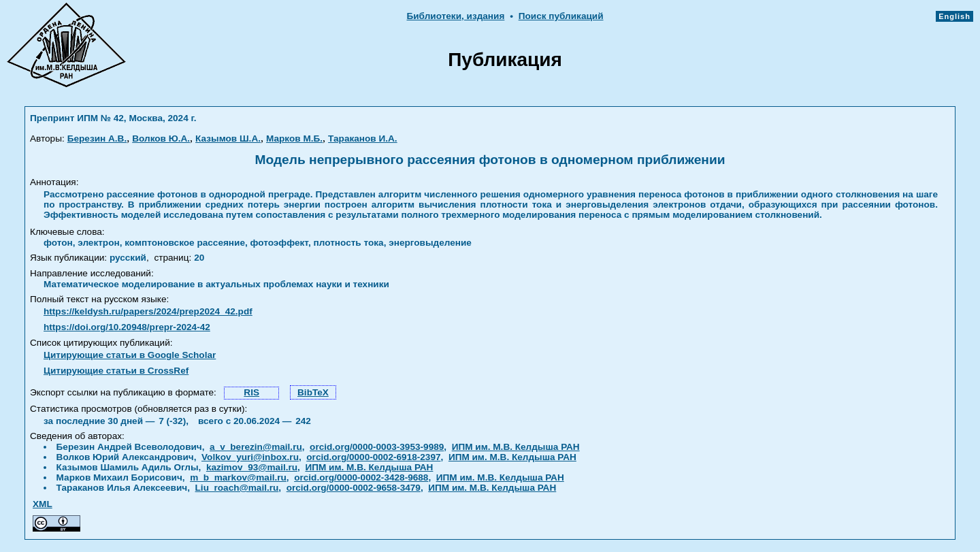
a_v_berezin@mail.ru (256, 447)
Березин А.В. (97, 139)
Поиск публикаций (561, 16)
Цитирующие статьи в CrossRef (116, 371)
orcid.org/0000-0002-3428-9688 (361, 477)
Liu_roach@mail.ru (237, 488)
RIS (251, 392)
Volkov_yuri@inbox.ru (250, 457)
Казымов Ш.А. (228, 139)
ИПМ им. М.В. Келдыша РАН (516, 447)
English (954, 16)
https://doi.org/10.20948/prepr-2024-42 (127, 327)
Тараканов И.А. (363, 139)
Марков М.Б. (294, 139)
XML (43, 504)
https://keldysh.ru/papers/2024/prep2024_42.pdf (148, 311)
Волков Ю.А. (161, 139)
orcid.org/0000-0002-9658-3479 (354, 488)
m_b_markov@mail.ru (238, 477)
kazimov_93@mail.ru (252, 467)
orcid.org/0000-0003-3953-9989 (377, 447)
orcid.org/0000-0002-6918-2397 (373, 457)
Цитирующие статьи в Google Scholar (130, 355)
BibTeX (313, 392)
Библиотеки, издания (455, 16)
